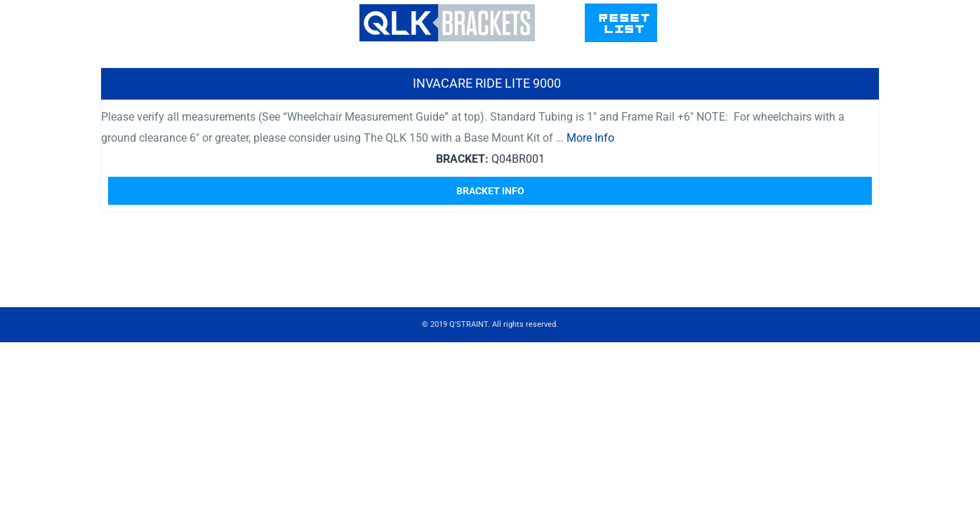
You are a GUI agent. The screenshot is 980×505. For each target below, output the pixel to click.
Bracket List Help (614, 37)
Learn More (668, 90)
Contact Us (726, 37)
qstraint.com (832, 37)
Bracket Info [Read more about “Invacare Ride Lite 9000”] (490, 254)
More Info (590, 201)
